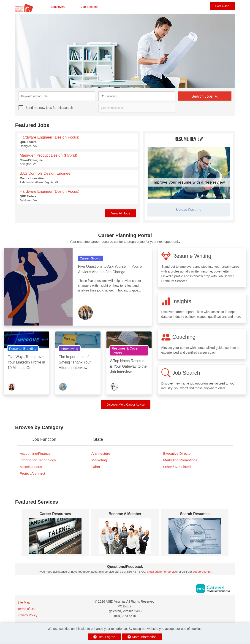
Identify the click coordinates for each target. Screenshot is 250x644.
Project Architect (32, 473)
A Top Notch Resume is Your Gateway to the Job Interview (128, 366)
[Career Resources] (55, 536)
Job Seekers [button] (89, 7)
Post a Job (222, 6)
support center (202, 572)
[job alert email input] (137, 108)
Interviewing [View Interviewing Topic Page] (69, 349)
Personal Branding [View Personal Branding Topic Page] (23, 349)
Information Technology (38, 460)
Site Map (24, 602)
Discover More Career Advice (125, 405)
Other (96, 467)
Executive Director (178, 453)
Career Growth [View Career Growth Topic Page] (91, 258)
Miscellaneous (31, 467)
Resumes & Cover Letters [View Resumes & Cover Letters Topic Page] (125, 351)
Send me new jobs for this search (49, 108)
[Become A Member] (125, 536)
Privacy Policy (27, 615)
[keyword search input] (57, 96)
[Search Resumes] (195, 536)
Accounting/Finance (35, 453)
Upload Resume (189, 210)
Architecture (101, 453)
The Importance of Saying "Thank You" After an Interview (75, 362)
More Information (142, 637)
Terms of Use (27, 609)
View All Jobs (121, 213)
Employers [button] (58, 7)
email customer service (162, 572)
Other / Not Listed (177, 467)
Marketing (99, 460)
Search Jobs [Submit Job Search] (205, 96)
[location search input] (137, 96)
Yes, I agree (104, 637)
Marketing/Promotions (180, 460)
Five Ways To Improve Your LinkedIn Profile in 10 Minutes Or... (26, 362)
